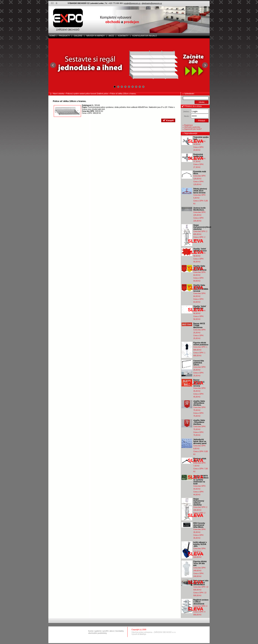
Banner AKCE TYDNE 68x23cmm (199, 325)
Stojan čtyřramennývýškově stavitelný (202, 227)
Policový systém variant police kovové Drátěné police (87, 94)
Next (205, 65)
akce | (112, 36)
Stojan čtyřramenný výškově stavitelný (199, 502)
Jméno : (187, 112)
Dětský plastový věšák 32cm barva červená (200, 191)
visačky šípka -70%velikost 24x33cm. (199, 422)
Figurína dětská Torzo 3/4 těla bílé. (200, 563)
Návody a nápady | (96, 36)
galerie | (78, 36)
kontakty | (123, 36)
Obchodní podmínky (192, 127)
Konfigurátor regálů (144, 36)
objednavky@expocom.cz (152, 3)
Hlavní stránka (58, 94)
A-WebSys (142, 634)
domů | (53, 36)
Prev (53, 65)
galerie (98, 631)
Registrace (188, 125)
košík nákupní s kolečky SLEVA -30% (200, 544)
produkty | (65, 36)
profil (106, 631)
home (91, 631)
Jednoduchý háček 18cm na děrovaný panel (200, 441)
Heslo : (187, 116)
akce (112, 631)
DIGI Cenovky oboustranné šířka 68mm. (199, 525)
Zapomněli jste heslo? (193, 129)
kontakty (120, 631)
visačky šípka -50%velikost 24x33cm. (199, 403)
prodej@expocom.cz (132, 3)
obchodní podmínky (98, 633)
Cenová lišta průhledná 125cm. (199, 363)
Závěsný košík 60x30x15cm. (199, 209)
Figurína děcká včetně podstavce (201, 344)
